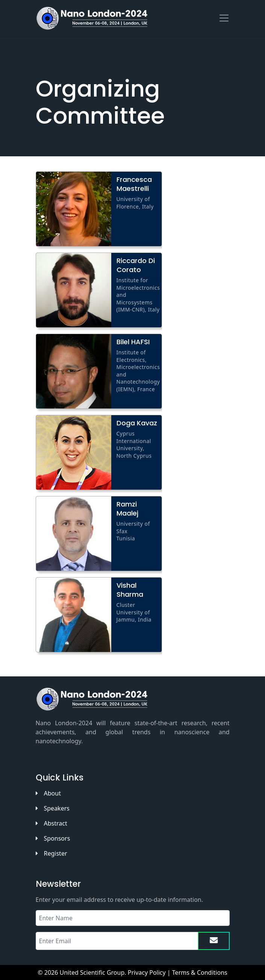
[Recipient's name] (133, 918)
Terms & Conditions (200, 972)
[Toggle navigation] (224, 18)
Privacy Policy (147, 972)
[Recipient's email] (117, 941)
